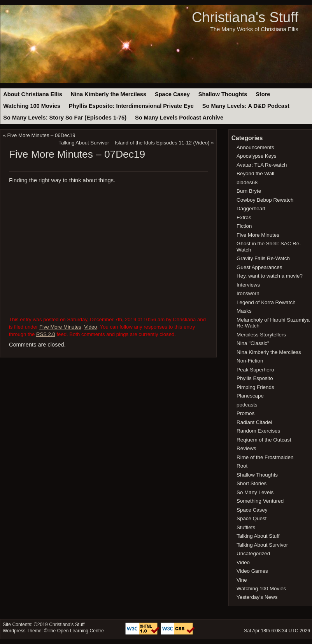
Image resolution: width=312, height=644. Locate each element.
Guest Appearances (259, 267)
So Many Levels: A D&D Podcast (246, 106)
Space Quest (252, 518)
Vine (242, 580)
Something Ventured (260, 501)
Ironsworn (248, 293)
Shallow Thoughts (223, 94)
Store (263, 94)
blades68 (247, 182)
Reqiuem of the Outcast (264, 440)
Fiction (244, 226)
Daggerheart (251, 209)
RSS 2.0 (46, 334)
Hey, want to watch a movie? (270, 276)
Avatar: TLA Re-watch (262, 165)
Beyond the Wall (255, 173)
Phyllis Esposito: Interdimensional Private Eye (131, 106)
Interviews (248, 285)
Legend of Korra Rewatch (266, 302)
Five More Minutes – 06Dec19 (41, 135)
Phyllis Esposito (255, 378)
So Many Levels (255, 492)
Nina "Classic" (253, 343)
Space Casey (172, 94)
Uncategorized (253, 553)
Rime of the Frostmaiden (265, 457)
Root (242, 466)
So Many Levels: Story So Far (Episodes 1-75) (65, 118)
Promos (245, 413)
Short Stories (252, 483)
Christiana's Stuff (245, 17)
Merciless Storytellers (261, 335)
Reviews (246, 448)
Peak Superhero (255, 370)
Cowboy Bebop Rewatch (265, 200)
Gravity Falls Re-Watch (263, 258)
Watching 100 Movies (32, 106)
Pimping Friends (255, 387)
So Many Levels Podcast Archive (179, 118)
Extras (244, 217)
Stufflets (246, 527)
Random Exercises (258, 431)
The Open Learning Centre (76, 631)
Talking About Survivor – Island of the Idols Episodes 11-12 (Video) (134, 143)
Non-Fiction (250, 361)
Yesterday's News (257, 597)
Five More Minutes (60, 327)
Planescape (250, 396)
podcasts (247, 405)
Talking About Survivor (262, 545)
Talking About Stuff (258, 536)
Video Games (252, 571)
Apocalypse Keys (256, 156)
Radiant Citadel (254, 422)
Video (90, 327)
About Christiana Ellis (32, 94)
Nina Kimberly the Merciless (109, 94)
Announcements (255, 147)
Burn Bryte (249, 191)
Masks (244, 311)
